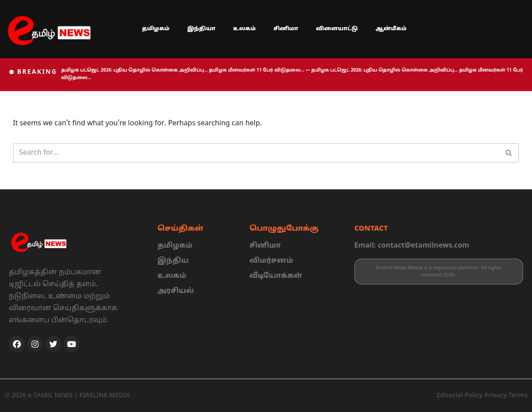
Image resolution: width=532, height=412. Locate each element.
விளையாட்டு (337, 29)
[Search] (256, 153)
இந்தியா (202, 29)
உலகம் (244, 29)
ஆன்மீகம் (391, 29)
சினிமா (286, 29)
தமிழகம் (156, 29)
